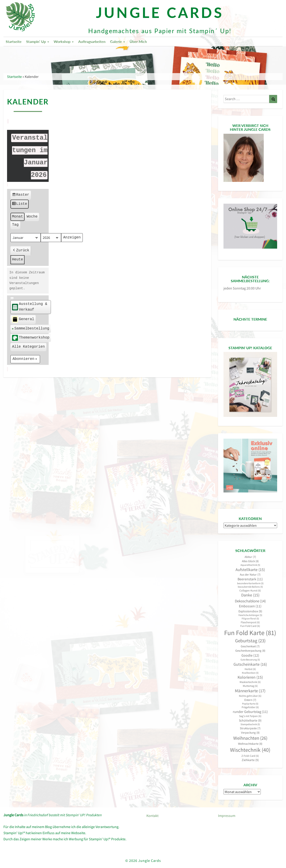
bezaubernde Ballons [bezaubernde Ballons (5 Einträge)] (250, 587)
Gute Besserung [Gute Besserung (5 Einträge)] (250, 660)
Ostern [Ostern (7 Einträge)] (250, 700)
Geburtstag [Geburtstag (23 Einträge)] (250, 641)
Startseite (14, 41)
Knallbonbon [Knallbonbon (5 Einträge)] (250, 673)
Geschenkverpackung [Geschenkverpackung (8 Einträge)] (250, 651)
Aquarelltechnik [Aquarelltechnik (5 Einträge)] (250, 565)
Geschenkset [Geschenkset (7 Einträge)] (250, 646)
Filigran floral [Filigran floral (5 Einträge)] (250, 619)
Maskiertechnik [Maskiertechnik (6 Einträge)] (250, 682)
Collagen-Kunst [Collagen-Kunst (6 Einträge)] (250, 590)
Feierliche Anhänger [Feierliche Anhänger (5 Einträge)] (250, 615)
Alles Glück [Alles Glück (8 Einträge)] (250, 561)
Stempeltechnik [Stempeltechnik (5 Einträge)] (250, 724)
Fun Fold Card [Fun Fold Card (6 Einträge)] (250, 626)
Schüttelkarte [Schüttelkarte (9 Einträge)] (250, 720)
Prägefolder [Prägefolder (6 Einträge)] (250, 707)
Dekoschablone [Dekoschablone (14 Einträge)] (250, 601)
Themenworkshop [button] (31, 338)
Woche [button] (32, 217)
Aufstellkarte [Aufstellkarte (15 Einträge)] (250, 570)
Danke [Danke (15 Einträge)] (250, 595)
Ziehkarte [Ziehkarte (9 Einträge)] (250, 760)
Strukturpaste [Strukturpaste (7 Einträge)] (250, 728)
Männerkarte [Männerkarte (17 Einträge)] (250, 691)
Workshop (64, 41)
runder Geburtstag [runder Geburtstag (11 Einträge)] (250, 712)
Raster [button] (21, 196)
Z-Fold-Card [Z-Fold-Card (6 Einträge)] (250, 756)
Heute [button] (18, 260)
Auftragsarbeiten (92, 41)
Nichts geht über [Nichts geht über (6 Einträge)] (250, 696)
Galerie (118, 41)
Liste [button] (19, 205)
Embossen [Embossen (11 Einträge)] (250, 606)
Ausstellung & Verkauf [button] (30, 307)
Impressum (227, 816)
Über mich (138, 41)
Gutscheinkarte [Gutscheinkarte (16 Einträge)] (250, 664)
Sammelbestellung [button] (31, 329)
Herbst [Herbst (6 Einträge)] (250, 669)
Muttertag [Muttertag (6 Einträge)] (250, 686)
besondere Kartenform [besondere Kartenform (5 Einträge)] (250, 583)
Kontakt (152, 816)
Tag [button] (15, 225)
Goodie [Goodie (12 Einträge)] (250, 655)
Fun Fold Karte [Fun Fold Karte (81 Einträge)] (250, 633)
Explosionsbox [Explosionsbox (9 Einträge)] (250, 611)
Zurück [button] (21, 251)
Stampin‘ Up (38, 41)
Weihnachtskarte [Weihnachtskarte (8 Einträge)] (250, 744)
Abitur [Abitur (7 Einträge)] (250, 557)
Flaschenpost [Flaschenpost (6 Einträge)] (250, 622)
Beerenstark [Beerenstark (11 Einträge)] (250, 579)
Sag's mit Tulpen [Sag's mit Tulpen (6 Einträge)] (250, 716)
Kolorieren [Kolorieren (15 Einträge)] (250, 677)
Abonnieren (25, 359)
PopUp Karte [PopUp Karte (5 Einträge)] (250, 704)
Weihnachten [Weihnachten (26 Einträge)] (250, 738)
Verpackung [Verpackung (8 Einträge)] (250, 733)
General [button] (23, 320)
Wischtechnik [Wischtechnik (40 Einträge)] (250, 750)
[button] (12, 298)
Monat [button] (18, 217)
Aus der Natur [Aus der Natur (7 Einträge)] (250, 575)
